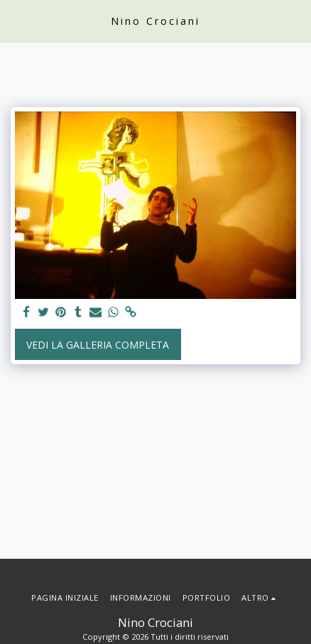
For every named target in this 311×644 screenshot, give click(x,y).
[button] (16, 20)
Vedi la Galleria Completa (98, 345)
